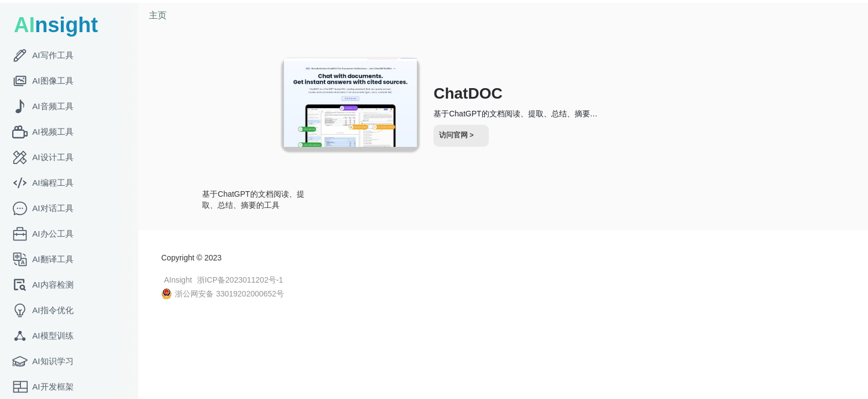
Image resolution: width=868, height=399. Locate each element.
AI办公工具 (43, 234)
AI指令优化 (43, 310)
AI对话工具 (43, 208)
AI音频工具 (43, 106)
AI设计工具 (43, 157)
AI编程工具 (43, 183)
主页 (160, 15)
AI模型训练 (43, 336)
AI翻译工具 (43, 259)
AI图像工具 (43, 81)
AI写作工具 (43, 55)
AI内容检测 (43, 285)
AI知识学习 (43, 361)
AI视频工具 (43, 132)
